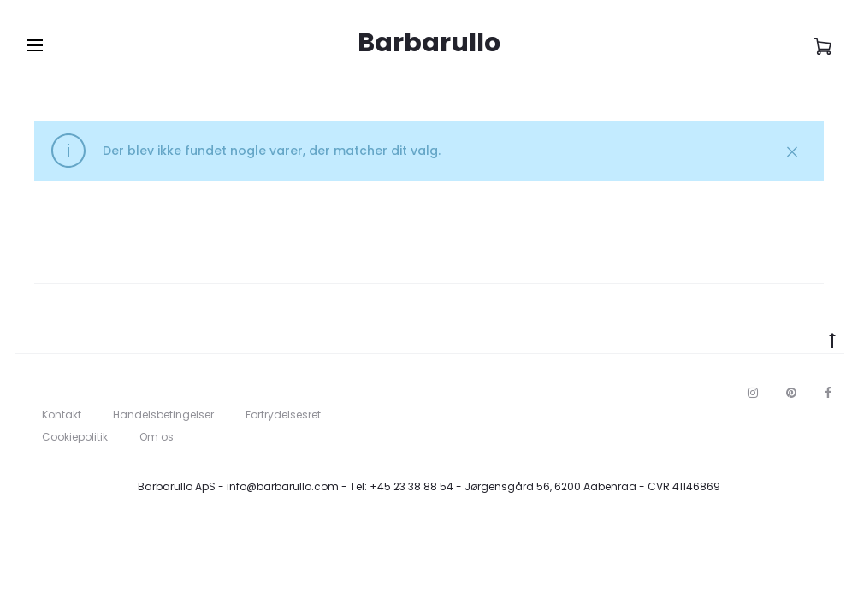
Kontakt (62, 415)
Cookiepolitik (75, 437)
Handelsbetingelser (163, 415)
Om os (157, 437)
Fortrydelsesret (283, 415)
